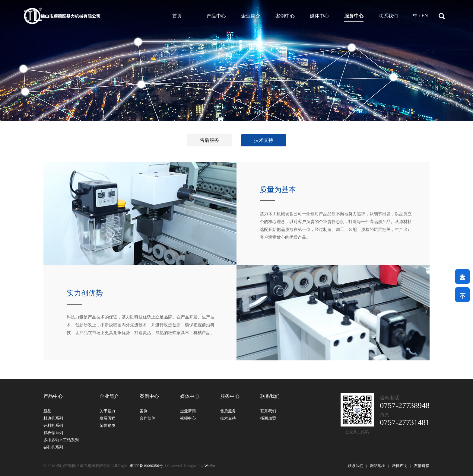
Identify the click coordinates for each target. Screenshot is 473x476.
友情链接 (422, 466)
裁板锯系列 (53, 433)
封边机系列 (53, 418)
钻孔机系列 (53, 447)
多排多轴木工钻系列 (61, 440)
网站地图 (378, 466)
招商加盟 (268, 418)
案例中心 (285, 16)
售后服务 (209, 140)
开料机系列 (53, 425)
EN (425, 16)
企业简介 (251, 16)
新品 (47, 411)
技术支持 (264, 140)
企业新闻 (188, 411)
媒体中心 (319, 16)
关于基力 (107, 411)
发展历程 (107, 418)
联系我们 (388, 16)
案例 (144, 411)
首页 (177, 16)
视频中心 (188, 418)
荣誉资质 (107, 425)
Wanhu (210, 466)
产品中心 (216, 16)
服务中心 (354, 16)
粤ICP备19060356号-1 (148, 466)
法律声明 (400, 466)
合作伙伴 (148, 418)
